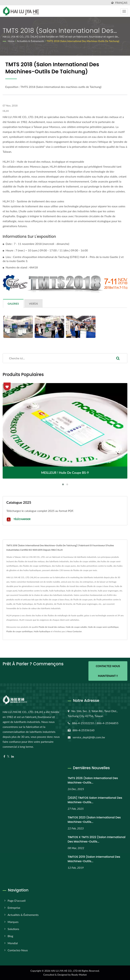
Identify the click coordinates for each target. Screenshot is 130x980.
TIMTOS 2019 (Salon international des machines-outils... (94, 859)
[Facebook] (4, 756)
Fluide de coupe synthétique (20, 631)
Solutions (13, 929)
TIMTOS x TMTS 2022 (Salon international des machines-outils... (97, 839)
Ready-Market (79, 975)
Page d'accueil (17, 901)
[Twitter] (8, 756)
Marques (13, 922)
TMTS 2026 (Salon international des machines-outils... (93, 780)
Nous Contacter (74, 631)
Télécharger (18, 519)
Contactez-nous (18, 950)
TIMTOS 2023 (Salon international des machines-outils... (94, 820)
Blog (10, 936)
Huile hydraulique (42, 631)
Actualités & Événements (31, 41)
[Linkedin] (13, 756)
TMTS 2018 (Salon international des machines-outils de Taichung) (83, 41)
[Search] (56, 358)
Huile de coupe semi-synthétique (103, 627)
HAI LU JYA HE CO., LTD (64, 971)
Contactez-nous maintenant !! (108, 671)
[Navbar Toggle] (124, 11)
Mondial (13, 943)
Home (11, 41)
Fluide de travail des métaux (52, 627)
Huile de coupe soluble (76, 627)
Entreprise (14, 908)
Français (121, 3)
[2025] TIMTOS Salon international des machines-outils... (95, 800)
